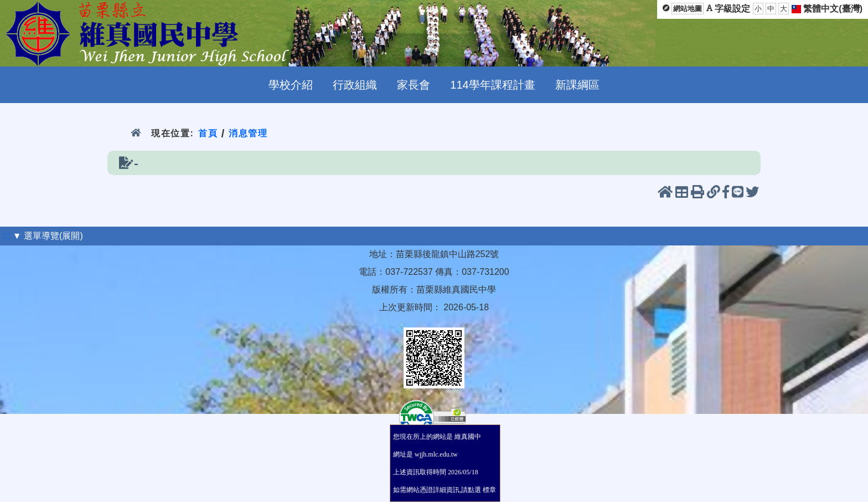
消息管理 (248, 133)
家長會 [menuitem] (414, 85)
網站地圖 (688, 9)
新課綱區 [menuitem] (577, 85)
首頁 (208, 133)
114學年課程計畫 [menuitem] (492, 85)
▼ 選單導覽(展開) (48, 236)
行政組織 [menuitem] (355, 85)
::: (6, 236)
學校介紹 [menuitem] (291, 85)
